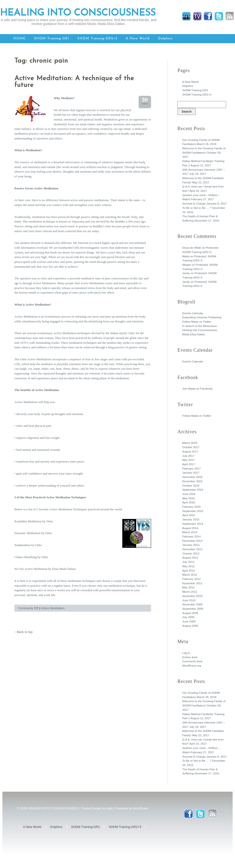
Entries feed (190, 657)
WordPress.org (192, 666)
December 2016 (192, 477)
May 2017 (188, 460)
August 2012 (190, 558)
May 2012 (188, 566)
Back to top (25, 632)
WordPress (141, 808)
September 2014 (193, 524)
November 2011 (192, 583)
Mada (186, 256)
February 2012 (191, 579)
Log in (186, 653)
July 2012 (188, 562)
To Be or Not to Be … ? (197, 208)
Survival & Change (194, 204)
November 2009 (192, 604)
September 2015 (193, 511)
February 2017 (191, 469)
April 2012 (189, 571)
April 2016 (189, 502)
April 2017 (189, 464)
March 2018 (190, 443)
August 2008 (190, 626)
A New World (138, 39)
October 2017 (191, 447)
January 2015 (191, 519)
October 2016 (191, 486)
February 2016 (191, 507)
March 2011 (190, 592)
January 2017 (191, 473)
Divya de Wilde (192, 248)
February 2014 (191, 536)
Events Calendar (193, 313)
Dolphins (165, 39)
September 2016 (193, 490)
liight (110, 808)
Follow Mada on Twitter (197, 322)
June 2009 (189, 621)
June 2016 (189, 494)
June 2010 (189, 600)
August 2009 (190, 613)
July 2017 (188, 456)
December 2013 (192, 541)
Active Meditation (53, 608)
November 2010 (192, 596)
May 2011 (188, 587)
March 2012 (190, 575)
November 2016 (192, 481)
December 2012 (192, 549)
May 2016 (188, 498)
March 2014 (190, 532)
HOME (19, 39)
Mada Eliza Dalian (194, 334)
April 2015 (189, 515)
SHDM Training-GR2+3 (97, 39)
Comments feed (192, 661)
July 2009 (188, 617)
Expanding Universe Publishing (202, 317)
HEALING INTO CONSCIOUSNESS (78, 13)
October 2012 (191, 554)
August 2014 (190, 528)
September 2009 (193, 609)
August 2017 (190, 452)
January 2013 (191, 545)
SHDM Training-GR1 (52, 39)
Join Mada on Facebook (197, 389)
